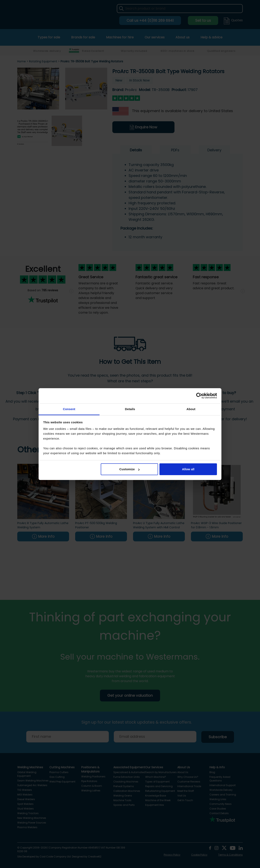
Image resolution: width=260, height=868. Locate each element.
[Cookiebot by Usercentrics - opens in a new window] (199, 396)
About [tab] (191, 409)
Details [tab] (130, 409)
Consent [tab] (69, 409)
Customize (130, 469)
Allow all (188, 469)
